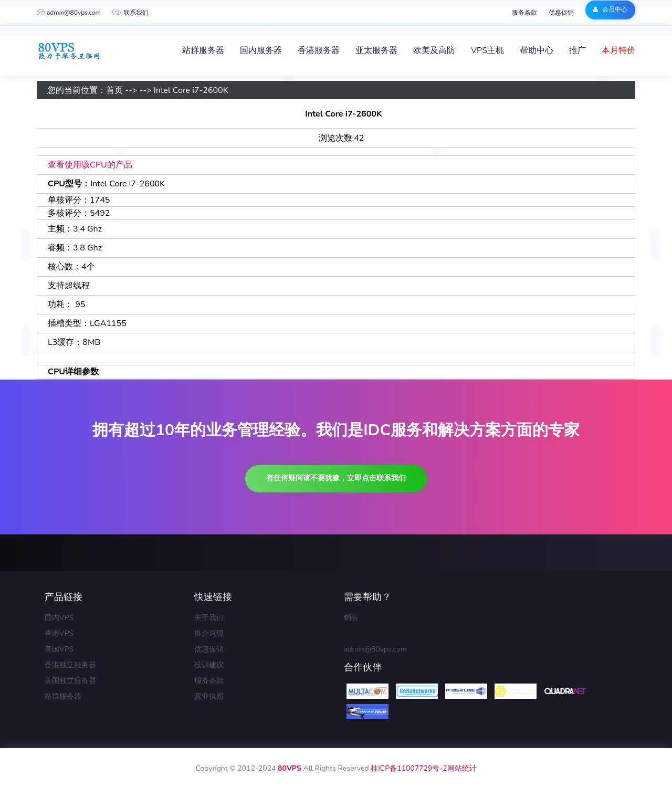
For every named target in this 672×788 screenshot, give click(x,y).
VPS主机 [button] (487, 50)
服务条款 (524, 13)
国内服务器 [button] (261, 50)
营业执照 (209, 696)
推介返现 (209, 633)
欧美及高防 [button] (434, 50)
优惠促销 (561, 13)
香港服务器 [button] (319, 50)
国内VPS (59, 618)
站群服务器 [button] (203, 50)
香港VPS (59, 633)
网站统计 (462, 768)
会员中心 (610, 9)
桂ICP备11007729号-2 (409, 768)
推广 (577, 50)
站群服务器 (63, 696)
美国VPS (59, 649)
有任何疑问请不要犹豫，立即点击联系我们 (336, 478)
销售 (351, 618)
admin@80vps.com (69, 13)
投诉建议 (209, 665)
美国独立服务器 (70, 681)
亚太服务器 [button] (376, 50)
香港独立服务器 (70, 665)
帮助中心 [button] (537, 50)
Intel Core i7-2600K (191, 90)
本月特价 (618, 50)
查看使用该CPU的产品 (90, 165)
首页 (114, 90)
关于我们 (209, 618)
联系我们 (130, 13)
